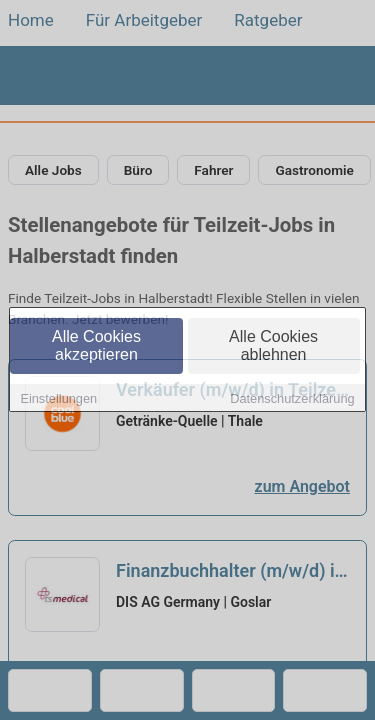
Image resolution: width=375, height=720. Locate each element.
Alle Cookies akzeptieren (96, 346)
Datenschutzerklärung (292, 399)
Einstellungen (58, 399)
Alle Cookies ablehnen (273, 346)
